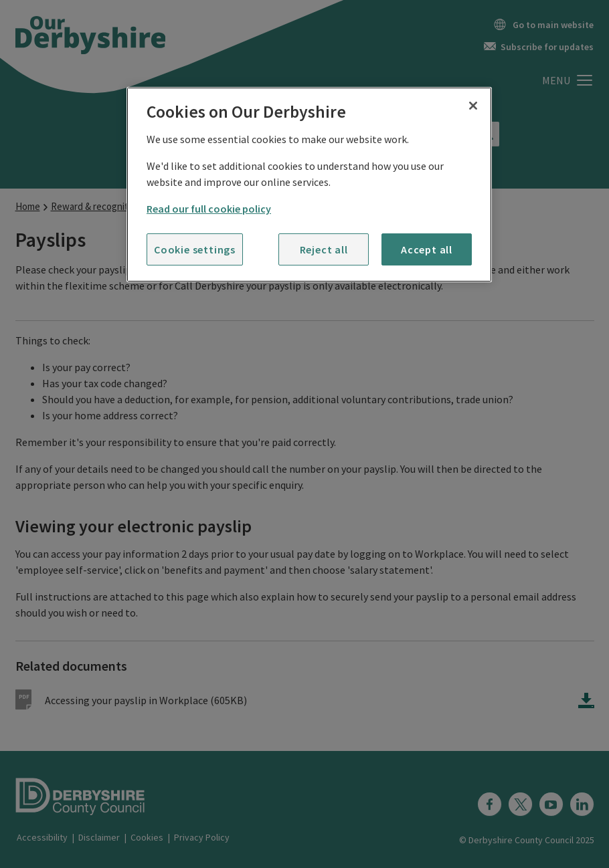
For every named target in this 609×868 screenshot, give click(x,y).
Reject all (324, 249)
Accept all (427, 249)
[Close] (473, 106)
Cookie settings (195, 249)
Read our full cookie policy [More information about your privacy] (209, 209)
